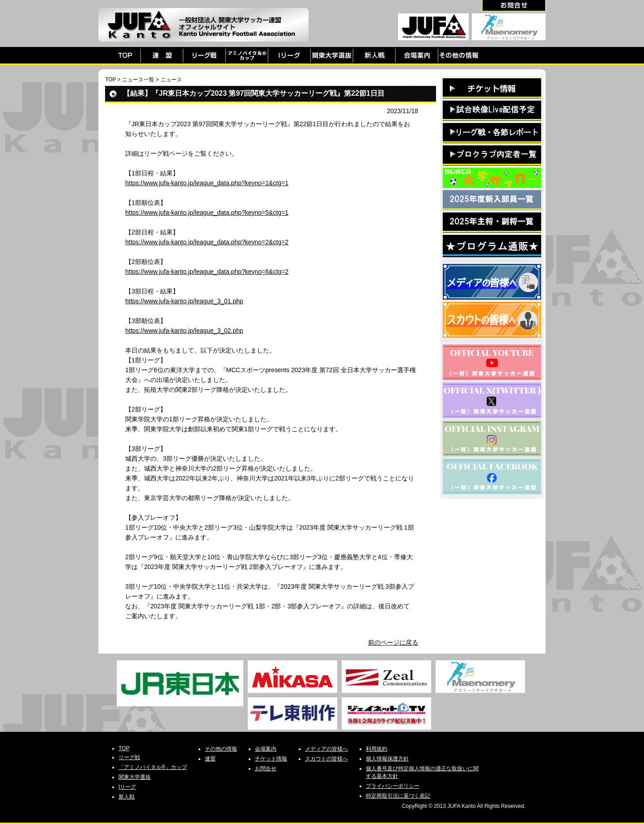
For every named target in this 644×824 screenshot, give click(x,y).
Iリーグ (127, 787)
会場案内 (266, 749)
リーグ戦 (129, 757)
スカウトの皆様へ (326, 759)
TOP (110, 80)
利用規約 (377, 749)
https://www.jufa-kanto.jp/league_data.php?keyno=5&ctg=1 (207, 212)
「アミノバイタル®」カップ (153, 767)
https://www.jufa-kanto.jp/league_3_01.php (184, 301)
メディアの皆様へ (326, 749)
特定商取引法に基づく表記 (398, 796)
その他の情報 (221, 749)
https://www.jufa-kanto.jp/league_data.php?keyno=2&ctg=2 (207, 242)
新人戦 (127, 797)
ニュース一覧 (138, 80)
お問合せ (266, 769)
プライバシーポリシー (393, 786)
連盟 (210, 759)
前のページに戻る (393, 642)
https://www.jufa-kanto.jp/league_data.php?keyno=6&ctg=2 (207, 272)
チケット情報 (271, 759)
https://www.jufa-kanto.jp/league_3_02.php (184, 331)
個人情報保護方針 (387, 759)
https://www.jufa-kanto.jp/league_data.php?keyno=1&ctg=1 (207, 183)
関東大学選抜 (135, 777)
